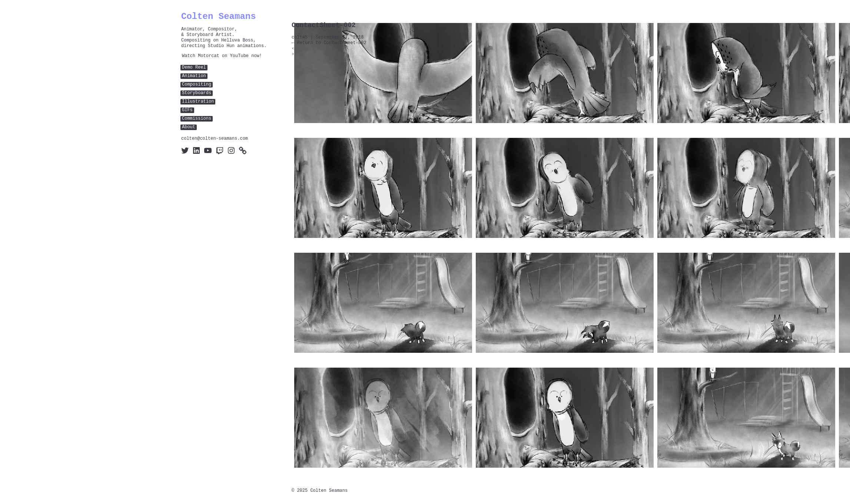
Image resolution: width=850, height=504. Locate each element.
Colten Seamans (219, 16)
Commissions (197, 119)
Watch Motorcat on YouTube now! (222, 56)
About (189, 127)
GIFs (187, 110)
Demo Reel (194, 68)
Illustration (198, 102)
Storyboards (197, 93)
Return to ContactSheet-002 (329, 43)
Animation (194, 76)
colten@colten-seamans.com (215, 139)
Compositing (197, 85)
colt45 (300, 38)
